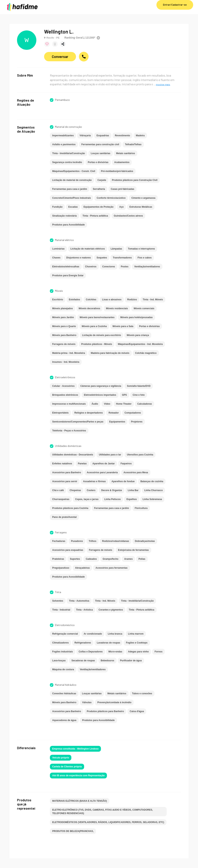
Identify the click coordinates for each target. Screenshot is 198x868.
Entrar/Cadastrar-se (175, 5)
